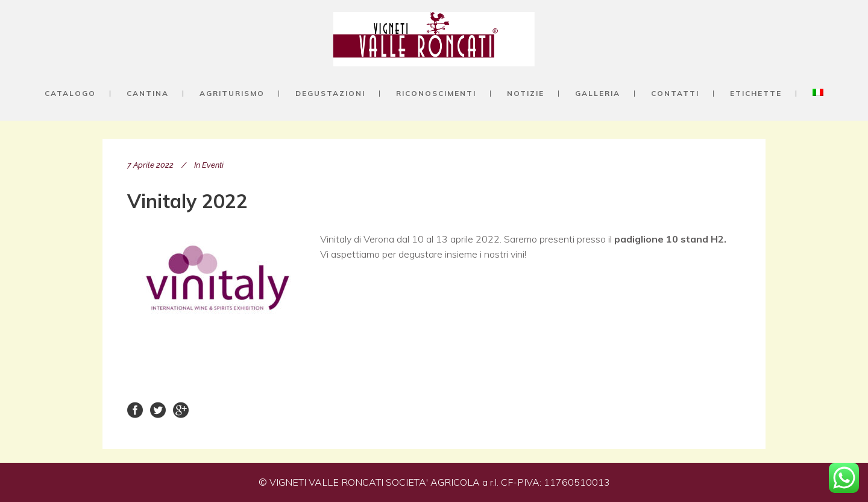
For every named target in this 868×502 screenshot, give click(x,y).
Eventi (213, 165)
